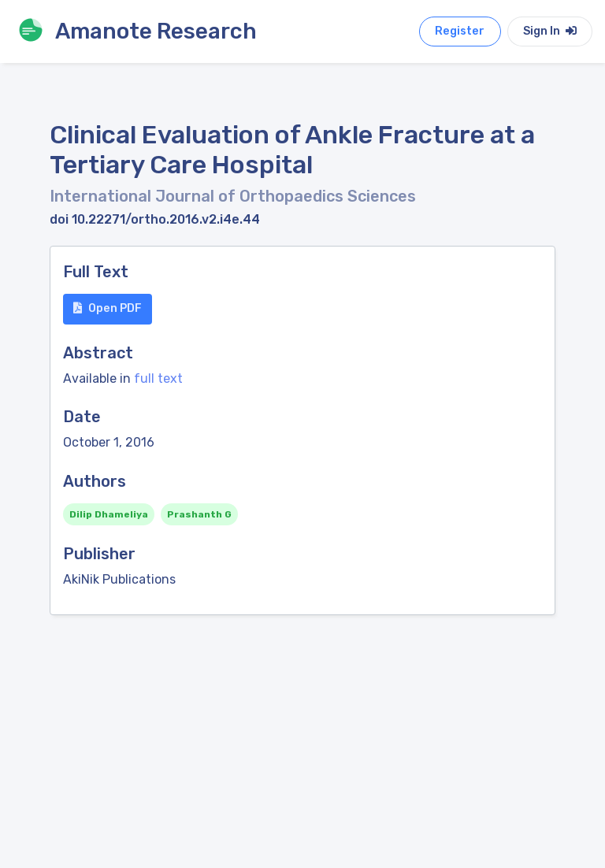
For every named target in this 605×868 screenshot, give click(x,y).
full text (158, 378)
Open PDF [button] (108, 308)
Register (460, 31)
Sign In (550, 31)
